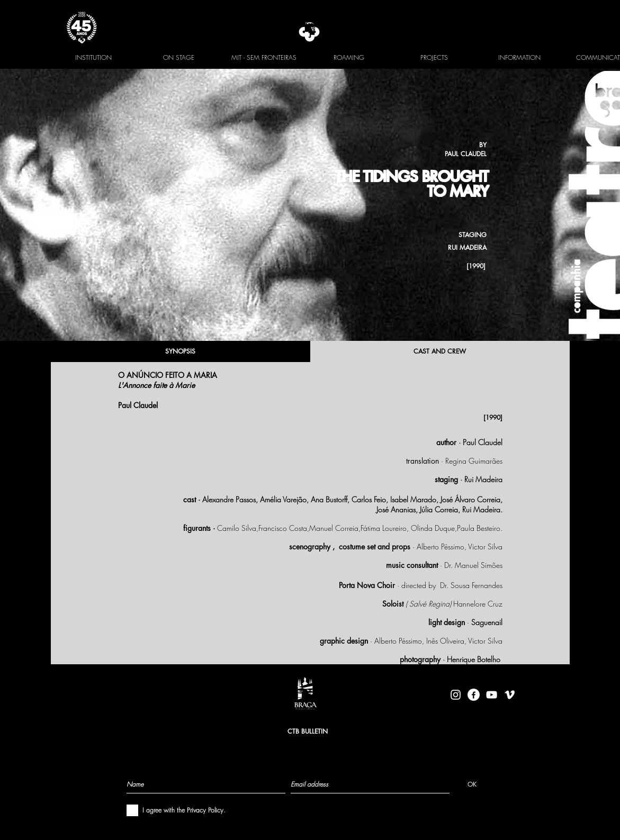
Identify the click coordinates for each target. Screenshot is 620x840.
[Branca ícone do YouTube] (492, 695)
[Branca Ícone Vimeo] (510, 695)
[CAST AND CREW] (440, 351)
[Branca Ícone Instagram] (456, 695)
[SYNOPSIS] (181, 351)
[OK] (472, 784)
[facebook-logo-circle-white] (474, 695)
